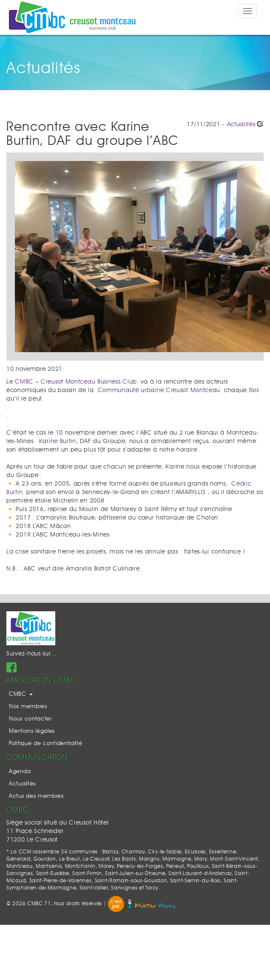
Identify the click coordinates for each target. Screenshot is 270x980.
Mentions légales (32, 731)
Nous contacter (30, 719)
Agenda (20, 772)
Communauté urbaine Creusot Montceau (159, 390)
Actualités (241, 124)
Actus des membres (36, 796)
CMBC (21, 694)
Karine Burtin (58, 441)
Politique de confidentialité (46, 744)
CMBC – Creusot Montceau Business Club (76, 382)
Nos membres (28, 707)
